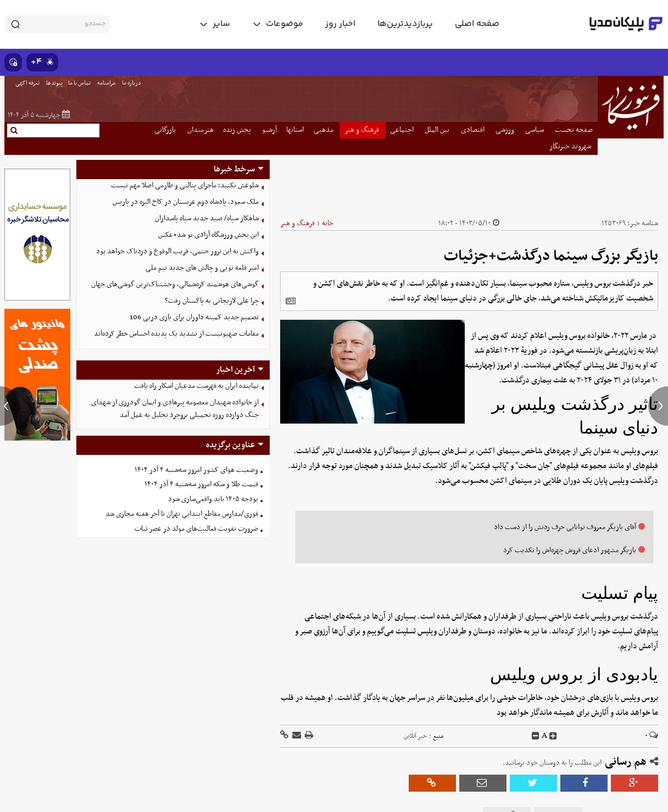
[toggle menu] (278, 24)
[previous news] (10, 406)
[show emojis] (13, 62)
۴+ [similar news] (42, 62)
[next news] (658, 406)
